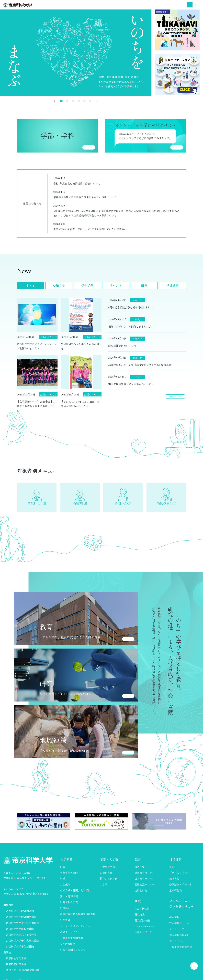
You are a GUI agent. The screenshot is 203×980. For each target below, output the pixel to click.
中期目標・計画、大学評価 (75, 892)
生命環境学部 (107, 869)
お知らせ (59, 286)
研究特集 (140, 916)
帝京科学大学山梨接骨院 (20, 930)
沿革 (63, 869)
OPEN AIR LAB (144, 928)
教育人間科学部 (109, 881)
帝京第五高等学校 (16, 966)
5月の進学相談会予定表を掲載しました (131, 307)
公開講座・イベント (181, 886)
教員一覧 (140, 869)
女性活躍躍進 (68, 946)
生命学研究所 (142, 911)
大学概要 (66, 861)
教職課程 (65, 910)
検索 (190, 5)
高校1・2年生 (37, 504)
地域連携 (173, 286)
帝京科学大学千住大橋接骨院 (22, 942)
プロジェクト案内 (179, 875)
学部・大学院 (109, 861)
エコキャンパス (69, 934)
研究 (144, 286)
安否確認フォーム (179, 925)
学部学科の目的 (69, 875)
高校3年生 (80, 504)
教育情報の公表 (69, 904)
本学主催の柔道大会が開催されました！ (131, 384)
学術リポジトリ (143, 934)
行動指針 (65, 922)
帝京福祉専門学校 (16, 960)
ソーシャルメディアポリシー (77, 928)
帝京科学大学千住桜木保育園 (22, 925)
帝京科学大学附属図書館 (20, 913)
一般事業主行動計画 (71, 940)
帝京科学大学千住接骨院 (20, 948)
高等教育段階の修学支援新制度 (78, 916)
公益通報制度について (73, 952)
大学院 (104, 886)
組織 (63, 881)
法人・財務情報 (69, 898)
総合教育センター (145, 875)
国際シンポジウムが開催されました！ (130, 326)
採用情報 (174, 919)
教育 (138, 861)
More (173, 396)
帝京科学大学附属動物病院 (21, 919)
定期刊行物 (141, 892)
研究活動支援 (142, 922)
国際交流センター (145, 886)
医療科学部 (106, 875)
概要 (172, 869)
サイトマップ (177, 931)
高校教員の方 (166, 504)
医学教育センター (145, 881)
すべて (30, 286)
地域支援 (174, 881)
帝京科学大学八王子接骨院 (21, 936)
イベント (116, 286)
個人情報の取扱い (179, 937)
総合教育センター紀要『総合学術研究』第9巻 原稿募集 (140, 365)
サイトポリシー (178, 943)
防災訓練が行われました (122, 346)
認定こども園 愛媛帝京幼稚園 (23, 972)
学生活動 (87, 286)
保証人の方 (123, 504)
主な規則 (65, 886)
